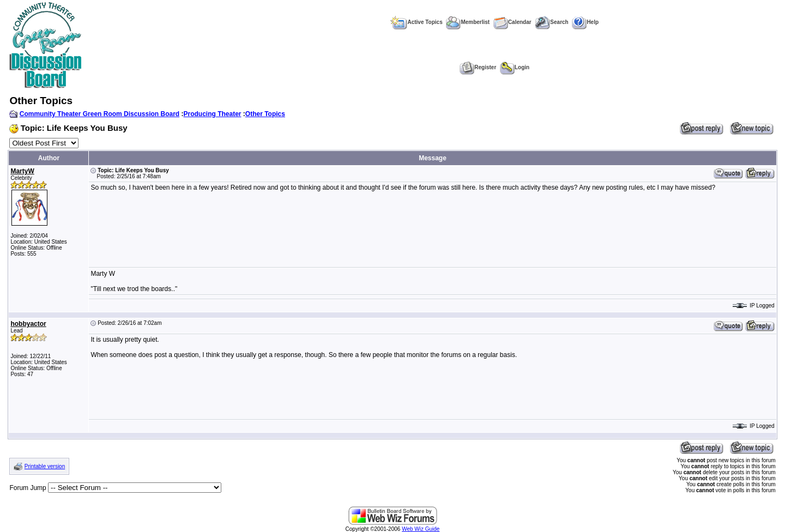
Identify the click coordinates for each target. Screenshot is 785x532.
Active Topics (416, 22)
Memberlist (468, 22)
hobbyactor (28, 324)
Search (551, 22)
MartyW (22, 171)
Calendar (512, 22)
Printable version (45, 466)
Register (478, 67)
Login (515, 67)
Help (585, 22)
